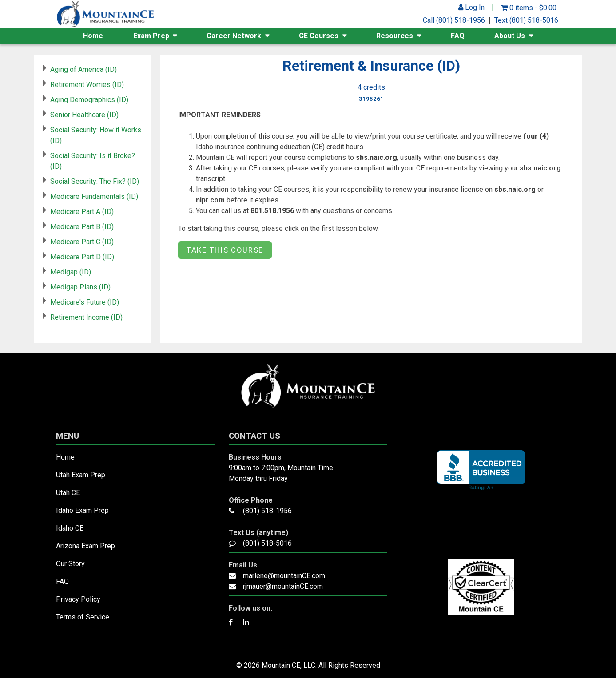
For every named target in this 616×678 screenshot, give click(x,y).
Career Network (234, 36)
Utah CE (68, 493)
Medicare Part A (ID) (82, 212)
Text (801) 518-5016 (526, 20)
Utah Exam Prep (81, 475)
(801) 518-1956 (267, 511)
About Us (510, 36)
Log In (471, 7)
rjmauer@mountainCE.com (283, 586)
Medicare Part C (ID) (82, 242)
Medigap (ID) (71, 272)
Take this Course (225, 250)
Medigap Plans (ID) (80, 287)
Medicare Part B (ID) (82, 227)
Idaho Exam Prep (82, 510)
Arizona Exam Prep (85, 546)
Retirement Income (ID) (86, 317)
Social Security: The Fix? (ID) (95, 181)
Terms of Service (83, 617)
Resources (395, 36)
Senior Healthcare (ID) (84, 115)
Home (93, 36)
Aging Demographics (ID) (89, 100)
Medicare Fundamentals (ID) (94, 196)
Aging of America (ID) (83, 69)
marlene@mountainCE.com (284, 576)
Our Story (70, 564)
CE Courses (319, 36)
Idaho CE (70, 528)
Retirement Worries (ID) (87, 85)
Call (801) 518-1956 (454, 20)
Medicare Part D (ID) (82, 257)
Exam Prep (151, 36)
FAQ (458, 36)
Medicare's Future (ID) (85, 302)
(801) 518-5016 (267, 543)
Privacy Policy (78, 599)
